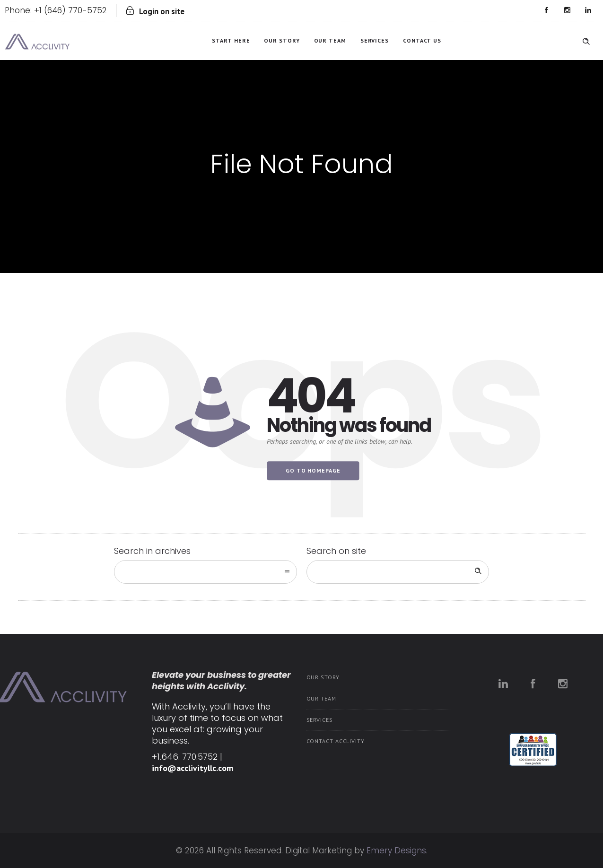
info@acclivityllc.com (192, 768)
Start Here (231, 40)
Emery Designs (396, 850)
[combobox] (205, 572)
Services (375, 40)
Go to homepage (313, 470)
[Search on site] (398, 572)
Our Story (282, 40)
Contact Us (422, 40)
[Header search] (586, 40)
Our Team (330, 40)
